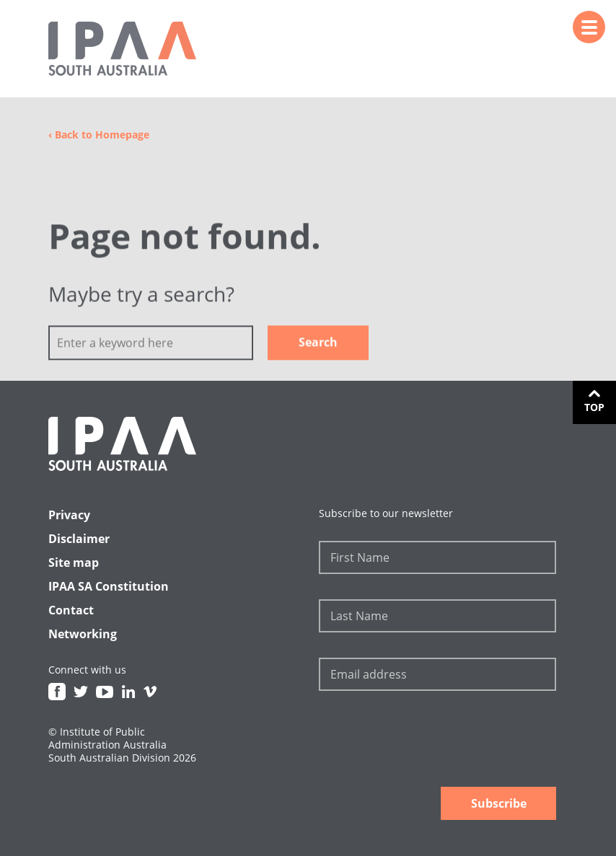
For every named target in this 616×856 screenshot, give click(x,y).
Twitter (81, 692)
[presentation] (428, 741)
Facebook (57, 692)
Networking (83, 634)
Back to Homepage (99, 134)
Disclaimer (79, 539)
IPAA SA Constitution (109, 586)
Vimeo (150, 692)
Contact (71, 610)
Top (594, 407)
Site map (74, 562)
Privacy (69, 515)
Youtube (105, 692)
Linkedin (128, 692)
